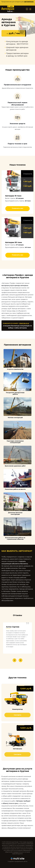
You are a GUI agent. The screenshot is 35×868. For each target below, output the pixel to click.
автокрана (29, 2)
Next (21, 660)
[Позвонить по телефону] (27, 9)
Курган (10, 11)
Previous (14, 660)
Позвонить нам (17, 208)
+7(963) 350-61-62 (24, 323)
